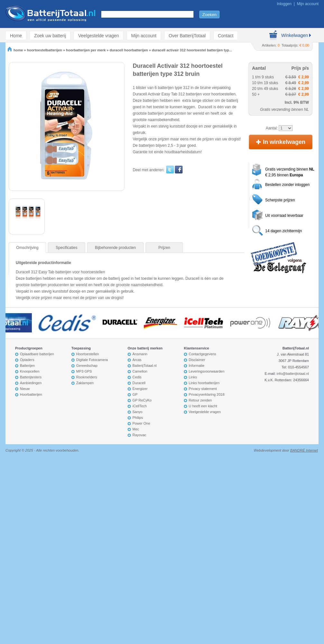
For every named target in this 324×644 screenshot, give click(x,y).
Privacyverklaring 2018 (207, 394)
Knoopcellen (30, 371)
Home (16, 35)
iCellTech (140, 406)
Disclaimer (197, 360)
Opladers (27, 360)
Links (193, 377)
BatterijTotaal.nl (144, 366)
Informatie (197, 366)
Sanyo (137, 412)
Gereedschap (87, 366)
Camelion (140, 371)
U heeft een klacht (203, 406)
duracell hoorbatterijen (129, 50)
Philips (138, 418)
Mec (136, 429)
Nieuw (25, 389)
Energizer (140, 389)
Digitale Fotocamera (92, 360)
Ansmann (140, 354)
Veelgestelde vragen (99, 35)
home (15, 50)
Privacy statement (203, 389)
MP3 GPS (84, 371)
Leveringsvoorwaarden (207, 371)
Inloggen (284, 4)
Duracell (139, 383)
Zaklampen (85, 383)
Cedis (137, 377)
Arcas (137, 360)
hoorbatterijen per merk (86, 50)
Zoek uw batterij (50, 35)
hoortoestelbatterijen (45, 50)
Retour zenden (200, 400)
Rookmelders (87, 377)
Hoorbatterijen (31, 394)
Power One (141, 423)
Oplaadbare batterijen (37, 354)
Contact (226, 35)
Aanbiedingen (31, 383)
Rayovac (139, 435)
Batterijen (27, 366)
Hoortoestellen (88, 354)
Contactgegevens (203, 354)
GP (135, 394)
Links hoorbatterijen (204, 383)
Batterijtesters (31, 377)
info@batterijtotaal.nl (293, 374)
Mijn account (308, 4)
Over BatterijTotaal (187, 35)
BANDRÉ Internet (304, 450)
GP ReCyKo (142, 400)
